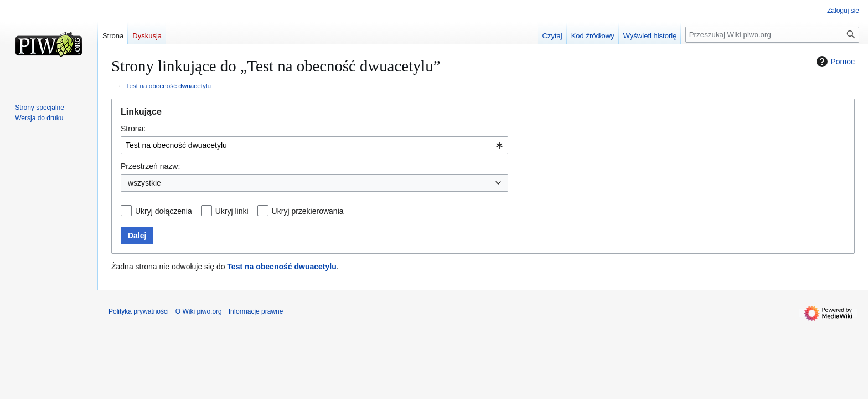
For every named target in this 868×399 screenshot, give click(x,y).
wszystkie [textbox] (144, 183)
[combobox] (314, 145)
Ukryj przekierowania (308, 211)
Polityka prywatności (139, 311)
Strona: (133, 129)
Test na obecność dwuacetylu (169, 86)
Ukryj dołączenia (164, 211)
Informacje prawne (256, 311)
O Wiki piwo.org (199, 311)
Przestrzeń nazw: (150, 166)
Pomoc (834, 62)
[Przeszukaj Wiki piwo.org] (772, 35)
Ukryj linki (232, 211)
